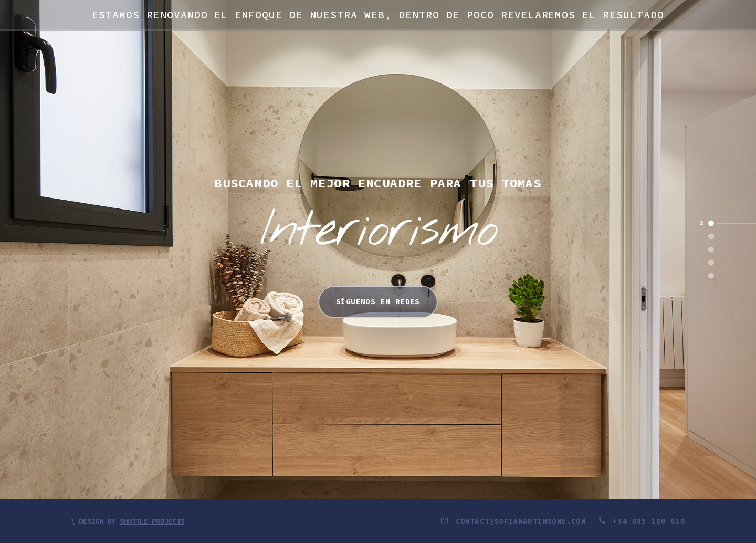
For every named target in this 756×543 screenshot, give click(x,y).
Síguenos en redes (378, 301)
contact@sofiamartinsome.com (516, 521)
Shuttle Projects (152, 521)
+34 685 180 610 (642, 521)
